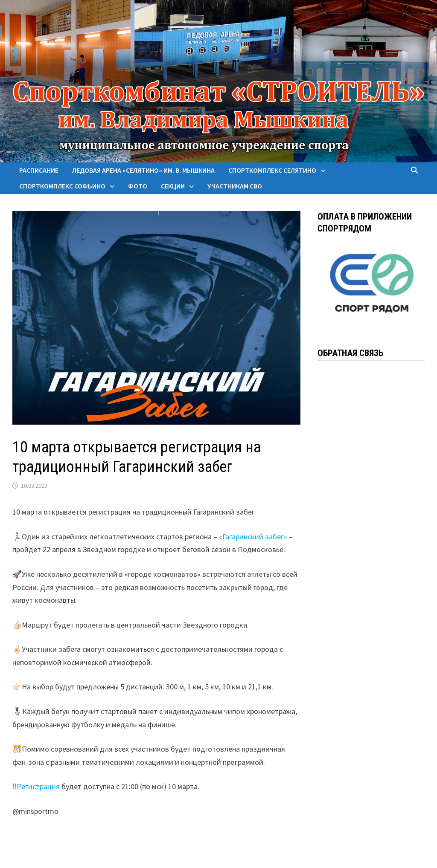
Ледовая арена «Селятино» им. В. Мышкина (143, 170)
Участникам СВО (235, 186)
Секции (173, 186)
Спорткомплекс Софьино (62, 186)
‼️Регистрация (36, 786)
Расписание (39, 170)
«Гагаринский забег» (253, 537)
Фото (138, 186)
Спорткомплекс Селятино (272, 170)
